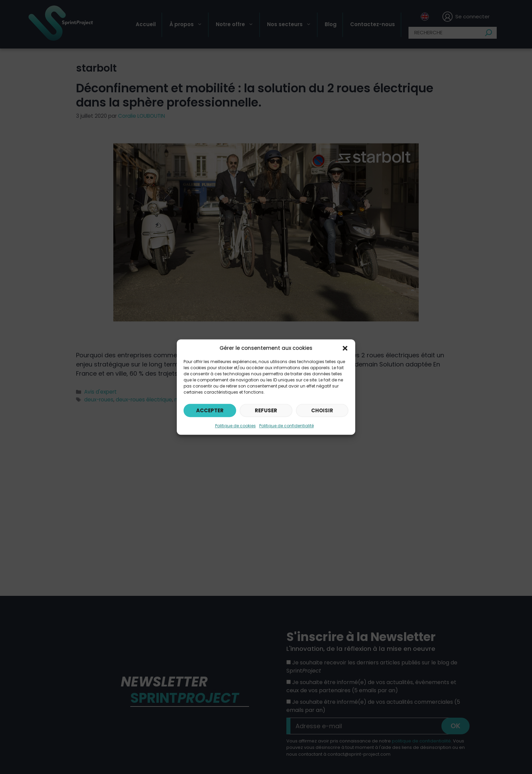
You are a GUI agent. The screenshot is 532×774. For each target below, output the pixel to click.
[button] (345, 348)
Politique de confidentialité (287, 426)
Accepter (210, 410)
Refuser (266, 410)
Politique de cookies (235, 426)
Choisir (322, 410)
